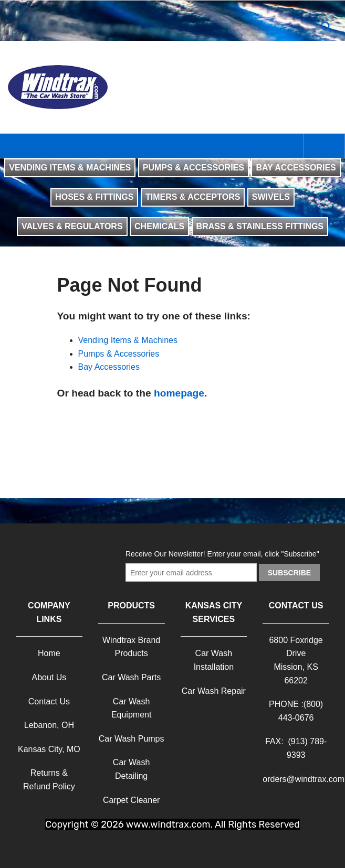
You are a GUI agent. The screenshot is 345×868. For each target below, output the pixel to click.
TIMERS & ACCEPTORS (193, 197)
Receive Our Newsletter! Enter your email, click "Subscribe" (222, 554)
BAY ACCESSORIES (296, 168)
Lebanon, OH (49, 725)
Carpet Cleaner (132, 800)
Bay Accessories (109, 367)
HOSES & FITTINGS (94, 197)
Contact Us (49, 701)
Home (49, 653)
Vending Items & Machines (128, 340)
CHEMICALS (159, 226)
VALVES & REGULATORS (72, 226)
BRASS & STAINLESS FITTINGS (260, 226)
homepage (179, 393)
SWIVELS (271, 197)
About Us (49, 677)
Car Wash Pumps (132, 739)
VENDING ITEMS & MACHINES (70, 168)
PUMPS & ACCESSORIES (194, 168)
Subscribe (289, 573)
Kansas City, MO (49, 749)
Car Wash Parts (131, 677)
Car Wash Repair (214, 691)
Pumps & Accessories (119, 354)
